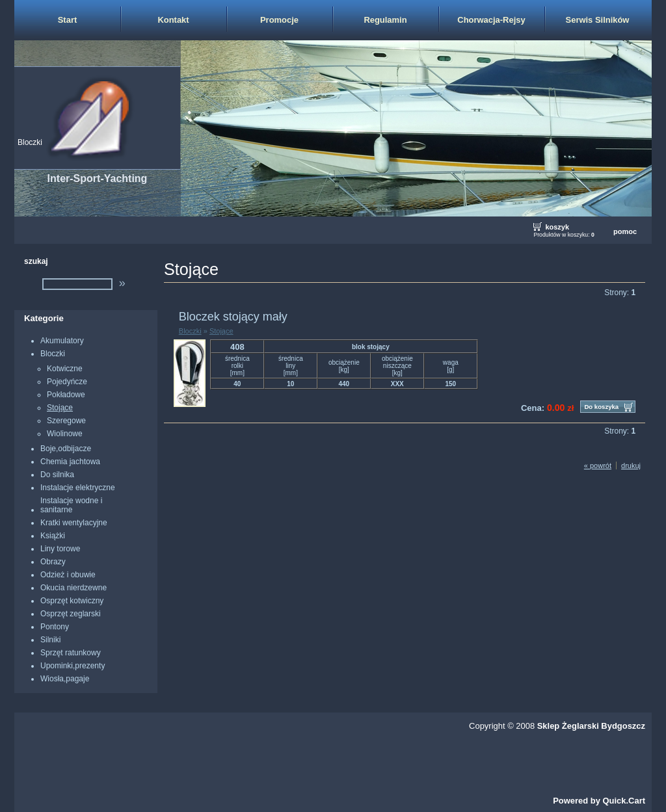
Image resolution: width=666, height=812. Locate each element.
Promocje (279, 20)
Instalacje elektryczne (78, 488)
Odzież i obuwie (68, 575)
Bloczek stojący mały (233, 317)
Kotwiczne (65, 369)
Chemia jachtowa (70, 462)
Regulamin (385, 20)
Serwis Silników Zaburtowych (598, 27)
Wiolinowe (65, 434)
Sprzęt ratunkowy (71, 653)
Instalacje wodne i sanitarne (71, 505)
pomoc (625, 231)
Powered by (599, 801)
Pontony (55, 627)
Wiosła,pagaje (65, 679)
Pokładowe (66, 395)
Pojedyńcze (67, 382)
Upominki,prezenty (73, 666)
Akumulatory (62, 341)
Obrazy (53, 562)
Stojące (60, 408)
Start (68, 20)
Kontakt (173, 20)
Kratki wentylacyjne (74, 523)
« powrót (598, 465)
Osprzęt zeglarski (71, 614)
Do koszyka (601, 407)
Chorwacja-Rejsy (491, 20)
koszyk (557, 227)
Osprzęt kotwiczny (72, 601)
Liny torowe (60, 549)
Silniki (50, 640)
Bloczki (30, 142)
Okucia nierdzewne (73, 588)
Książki (53, 536)
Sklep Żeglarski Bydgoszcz (591, 726)
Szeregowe (66, 421)
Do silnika (57, 475)
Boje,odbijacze (66, 449)
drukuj (631, 465)
